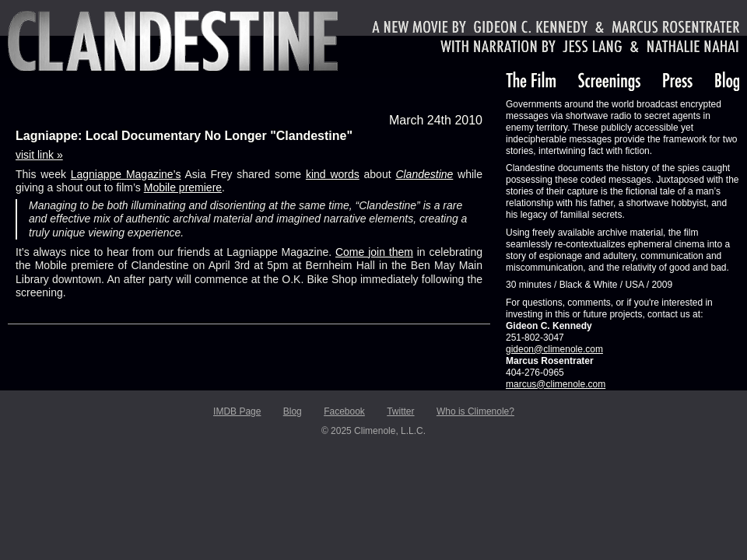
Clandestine (173, 40)
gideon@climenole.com (554, 349)
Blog (727, 82)
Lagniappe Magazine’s (126, 174)
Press (678, 82)
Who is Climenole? (475, 411)
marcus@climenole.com (556, 384)
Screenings (609, 82)
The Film (531, 82)
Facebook (344, 411)
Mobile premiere (183, 187)
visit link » (39, 155)
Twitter (400, 411)
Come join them (374, 252)
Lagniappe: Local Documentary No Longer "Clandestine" (184, 136)
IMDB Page (237, 411)
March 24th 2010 (436, 120)
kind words (333, 174)
